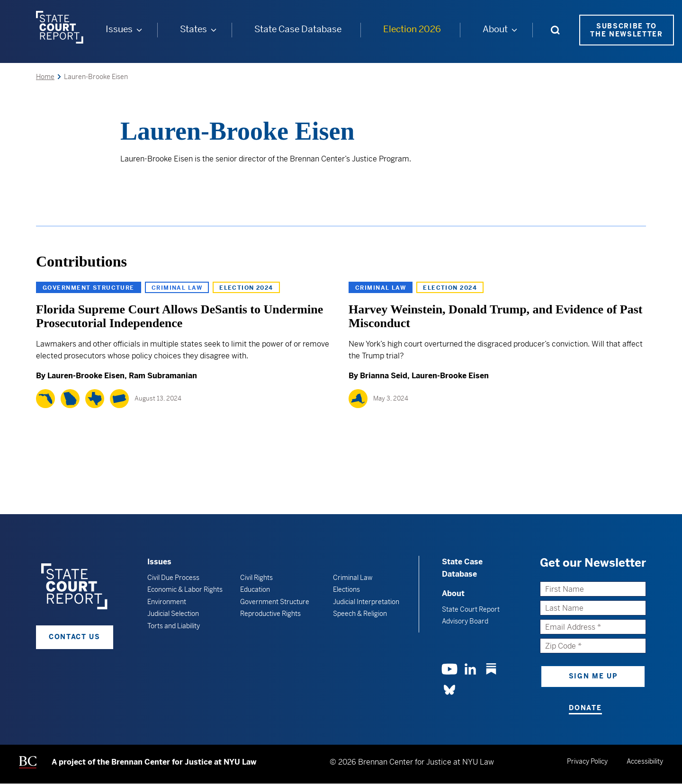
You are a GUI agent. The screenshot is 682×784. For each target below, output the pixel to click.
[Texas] (95, 399)
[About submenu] (514, 30)
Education (255, 589)
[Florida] (45, 399)
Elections (346, 589)
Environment (167, 602)
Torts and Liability (174, 626)
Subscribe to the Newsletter (627, 30)
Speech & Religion (360, 614)
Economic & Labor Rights (185, 589)
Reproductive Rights (270, 614)
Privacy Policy (587, 761)
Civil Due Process (173, 578)
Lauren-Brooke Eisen (86, 376)
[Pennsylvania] (119, 399)
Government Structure (89, 288)
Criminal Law (177, 288)
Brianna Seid (384, 376)
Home (45, 77)
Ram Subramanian (163, 376)
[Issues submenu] (139, 30)
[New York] (358, 399)
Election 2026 (412, 29)
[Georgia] (70, 399)
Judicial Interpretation (366, 602)
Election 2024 (246, 288)
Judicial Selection (173, 614)
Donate (585, 708)
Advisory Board (465, 621)
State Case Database (298, 29)
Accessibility (645, 761)
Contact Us (75, 637)
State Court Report (471, 609)
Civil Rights (256, 578)
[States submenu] (214, 30)
